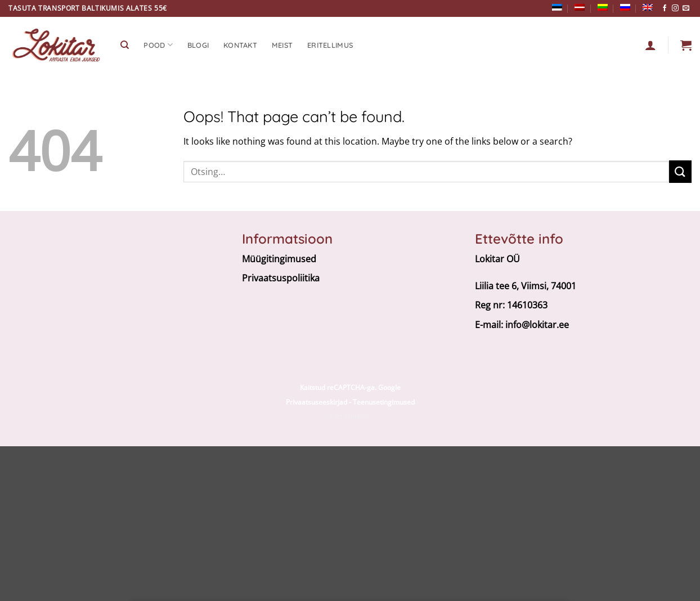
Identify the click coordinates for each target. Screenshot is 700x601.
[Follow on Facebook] (665, 8)
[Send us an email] (686, 8)
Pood (158, 45)
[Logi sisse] (650, 45)
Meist (282, 45)
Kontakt (240, 45)
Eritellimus (330, 45)
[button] (686, 45)
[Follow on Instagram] (675, 8)
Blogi (198, 45)
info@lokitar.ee (537, 325)
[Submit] (680, 171)
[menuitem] (557, 7)
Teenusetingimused (384, 402)
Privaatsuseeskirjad (317, 402)
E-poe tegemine (350, 417)
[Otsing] (125, 45)
